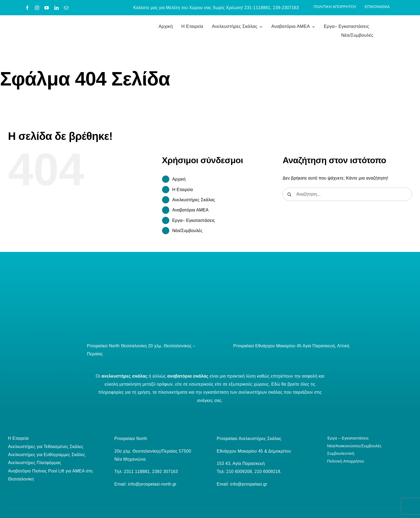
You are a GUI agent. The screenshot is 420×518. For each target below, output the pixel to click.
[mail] (66, 8)
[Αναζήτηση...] (347, 194)
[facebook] (27, 8)
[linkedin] (57, 8)
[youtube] (47, 8)
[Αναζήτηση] (289, 194)
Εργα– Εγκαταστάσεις (194, 220)
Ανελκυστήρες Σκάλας (194, 200)
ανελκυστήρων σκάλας (260, 392)
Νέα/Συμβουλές (187, 231)
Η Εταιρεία (183, 190)
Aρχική (179, 179)
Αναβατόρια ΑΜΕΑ (190, 210)
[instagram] (37, 8)
